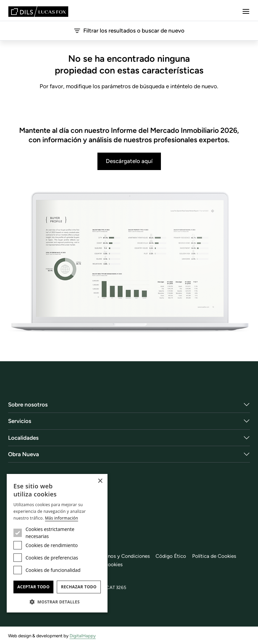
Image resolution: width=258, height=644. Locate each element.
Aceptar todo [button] (33, 587)
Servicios (20, 421)
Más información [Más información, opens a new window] (61, 518)
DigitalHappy (83, 636)
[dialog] (57, 543)
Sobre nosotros (28, 405)
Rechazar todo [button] (79, 587)
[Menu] (246, 11)
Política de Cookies (214, 556)
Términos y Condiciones (123, 556)
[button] (57, 602)
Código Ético (171, 556)
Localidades (23, 438)
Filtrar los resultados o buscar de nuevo (129, 31)
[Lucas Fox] (38, 12)
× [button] (100, 481)
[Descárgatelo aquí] (129, 262)
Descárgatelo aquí (129, 161)
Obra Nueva (24, 454)
